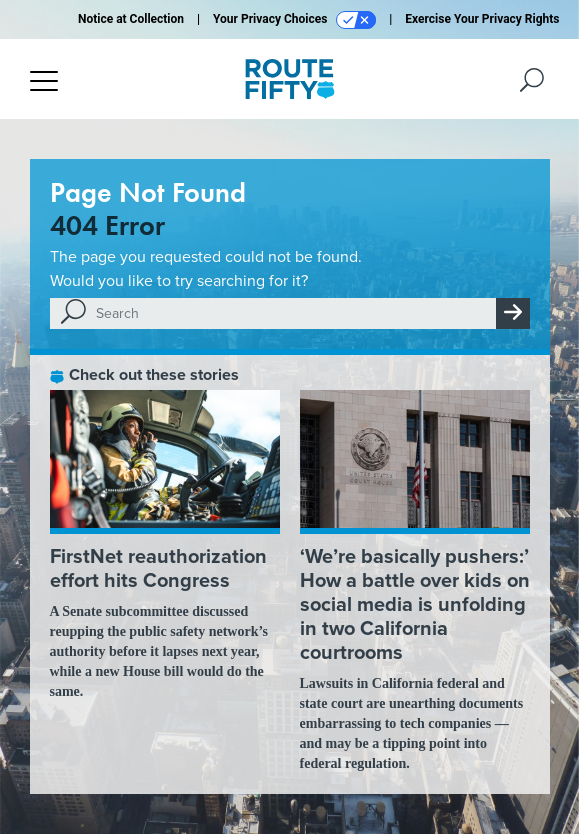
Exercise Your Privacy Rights (482, 19)
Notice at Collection (131, 19)
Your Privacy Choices (294, 20)
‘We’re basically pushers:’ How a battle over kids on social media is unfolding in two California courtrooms (415, 604)
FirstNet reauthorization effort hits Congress (158, 568)
